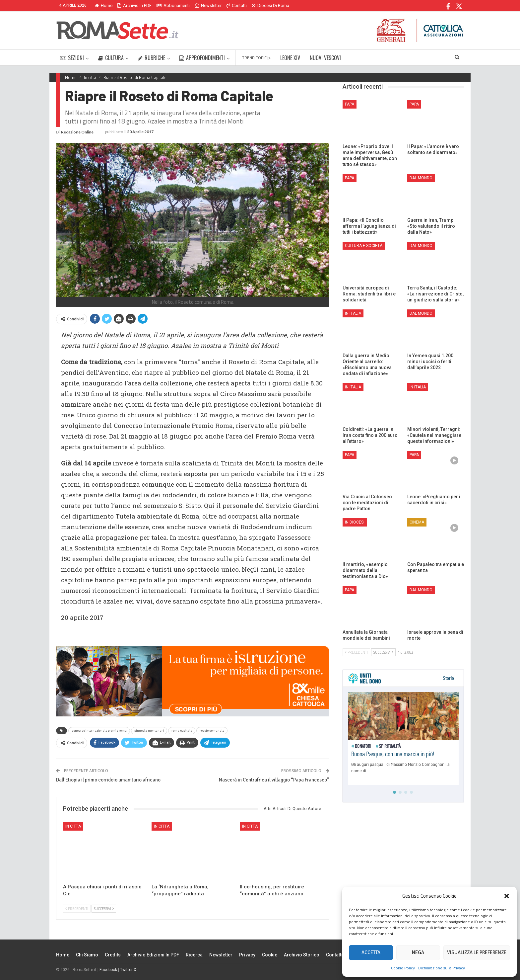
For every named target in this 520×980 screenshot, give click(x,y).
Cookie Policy (403, 968)
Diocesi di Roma (270, 5)
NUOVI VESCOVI (325, 58)
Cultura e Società (364, 246)
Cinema (417, 522)
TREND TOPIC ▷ (256, 58)
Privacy (247, 955)
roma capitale (182, 731)
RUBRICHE (152, 58)
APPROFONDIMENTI (202, 58)
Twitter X (128, 970)
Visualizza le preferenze (477, 952)
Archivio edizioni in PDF (153, 955)
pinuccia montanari (149, 731)
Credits (113, 955)
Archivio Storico (302, 955)
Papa (350, 104)
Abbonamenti (173, 5)
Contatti (237, 5)
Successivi (104, 909)
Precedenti (77, 909)
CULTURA (111, 58)
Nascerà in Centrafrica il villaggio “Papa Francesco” (274, 780)
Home (104, 5)
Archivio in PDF (134, 5)
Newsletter (208, 5)
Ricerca (194, 955)
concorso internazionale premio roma (99, 731)
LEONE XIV (290, 58)
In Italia (353, 313)
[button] (507, 896)
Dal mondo (421, 178)
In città (73, 826)
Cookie (270, 955)
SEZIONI (72, 58)
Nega (418, 952)
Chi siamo (87, 955)
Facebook (108, 970)
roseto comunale (212, 731)
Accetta (371, 952)
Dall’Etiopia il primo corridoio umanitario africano (108, 780)
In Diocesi (355, 522)
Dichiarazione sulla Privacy (442, 968)
